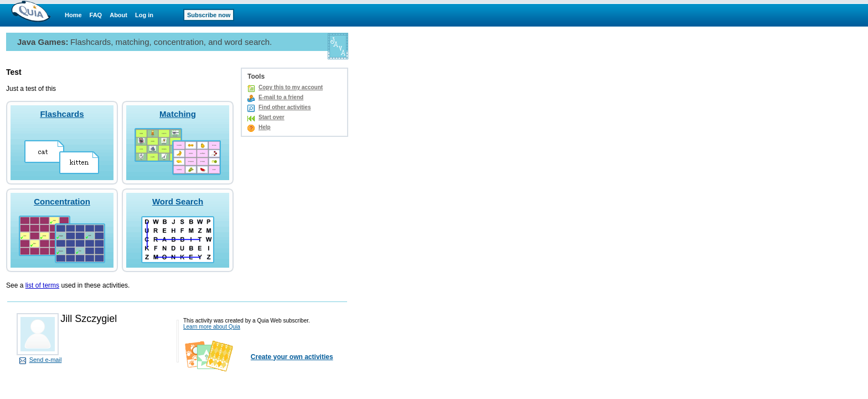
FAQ (96, 15)
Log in (144, 15)
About (118, 15)
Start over (272, 117)
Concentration (62, 201)
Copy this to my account (291, 87)
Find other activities (285, 107)
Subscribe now (209, 15)
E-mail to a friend (281, 97)
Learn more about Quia (212, 327)
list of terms (42, 285)
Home (73, 15)
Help (265, 127)
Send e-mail (46, 360)
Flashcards (62, 114)
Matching (178, 114)
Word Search (178, 201)
